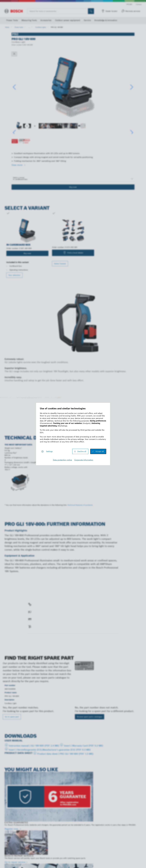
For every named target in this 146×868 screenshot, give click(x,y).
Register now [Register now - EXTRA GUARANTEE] (12, 829)
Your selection (14, 275)
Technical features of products (80, 505)
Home (7, 27)
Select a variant (19, 178)
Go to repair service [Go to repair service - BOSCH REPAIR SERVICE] (15, 862)
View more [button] (17, 165)
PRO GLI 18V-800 (57, 27)
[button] (132, 87)
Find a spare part (37, 639)
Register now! (71, 419)
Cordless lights (41, 27)
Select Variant (60, 264)
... (29, 27)
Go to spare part (12, 717)
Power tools (19, 27)
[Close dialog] (14, 54)
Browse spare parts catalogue (90, 717)
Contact (139, 4)
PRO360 (129, 4)
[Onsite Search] (91, 11)
